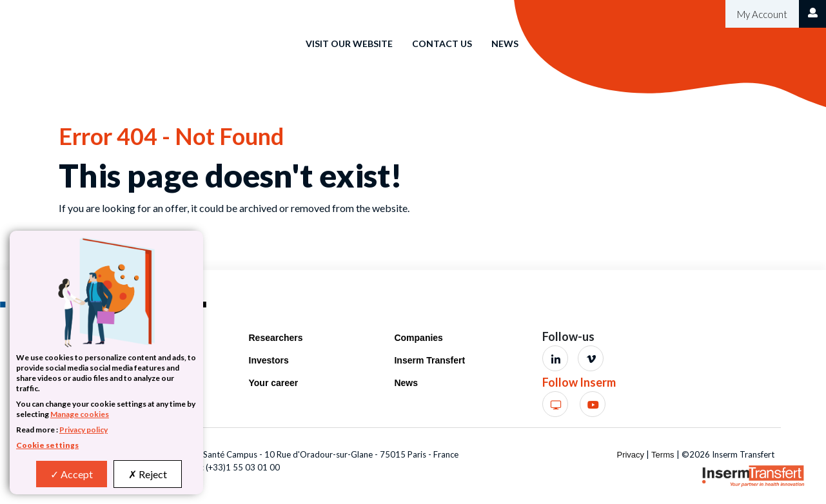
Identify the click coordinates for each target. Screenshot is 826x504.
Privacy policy (84, 430)
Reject (148, 474)
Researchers (276, 338)
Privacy (630, 455)
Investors (269, 360)
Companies (418, 338)
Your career (274, 383)
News (505, 44)
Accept (72, 474)
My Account (761, 14)
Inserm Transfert (429, 360)
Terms (663, 455)
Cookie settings (47, 445)
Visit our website (349, 44)
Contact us (442, 44)
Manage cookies (80, 414)
